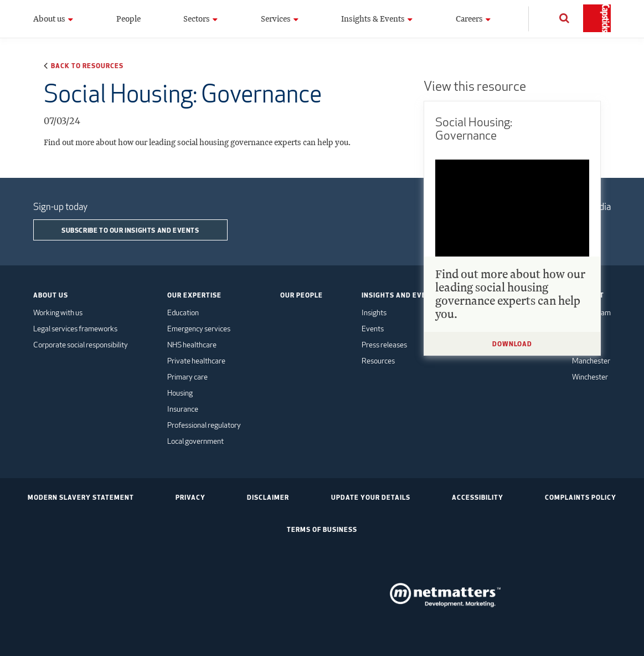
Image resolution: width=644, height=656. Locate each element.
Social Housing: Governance (474, 129)
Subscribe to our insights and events (130, 230)
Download (512, 344)
